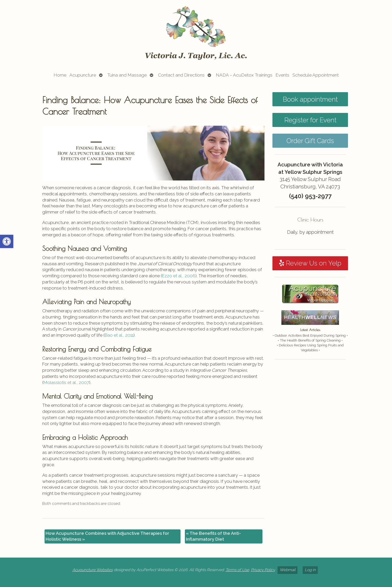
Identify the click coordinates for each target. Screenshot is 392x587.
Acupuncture (83, 75)
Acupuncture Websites (93, 570)
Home (60, 75)
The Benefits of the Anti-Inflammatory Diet (213, 536)
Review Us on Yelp (310, 263)
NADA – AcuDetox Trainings (244, 75)
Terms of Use (237, 570)
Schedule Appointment (316, 75)
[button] (7, 241)
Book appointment (310, 99)
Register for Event (310, 120)
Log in (310, 570)
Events (282, 75)
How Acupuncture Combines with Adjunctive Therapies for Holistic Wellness (107, 536)
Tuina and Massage (127, 75)
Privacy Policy (263, 570)
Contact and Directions (181, 75)
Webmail (288, 570)
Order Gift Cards (310, 141)
